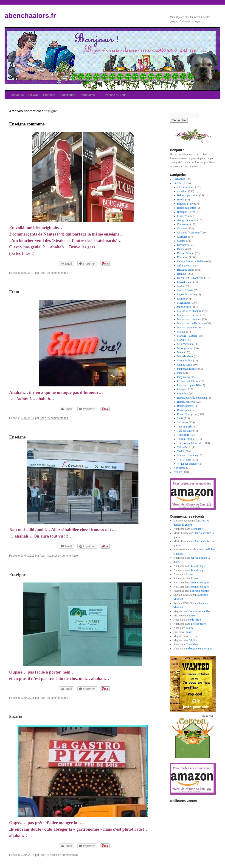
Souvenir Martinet (200, 591)
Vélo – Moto (184, 447)
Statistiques (67, 95)
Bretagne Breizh (186, 212)
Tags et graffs (184, 427)
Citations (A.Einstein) (189, 233)
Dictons (181, 249)
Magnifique (183, 303)
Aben (43, 273)
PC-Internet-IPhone (188, 381)
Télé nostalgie (185, 431)
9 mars (190, 574)
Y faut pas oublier (187, 464)
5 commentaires (58, 418)
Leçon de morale (186, 294)
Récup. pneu (184, 410)
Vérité (180, 451)
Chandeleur (192, 644)
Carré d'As (183, 216)
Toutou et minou (186, 439)
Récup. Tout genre (187, 414)
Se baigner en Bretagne (199, 649)
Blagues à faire (185, 204)
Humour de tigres (200, 582)
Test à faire (183, 435)
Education (183, 257)
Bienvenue (17, 95)
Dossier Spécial (186, 253)
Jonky (192, 616)
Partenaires (87, 95)
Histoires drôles (186, 270)
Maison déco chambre (189, 311)
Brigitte (193, 640)
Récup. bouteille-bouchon (191, 398)
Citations (182, 228)
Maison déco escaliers (189, 319)
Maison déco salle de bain (191, 323)
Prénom (178, 472)
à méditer (182, 191)
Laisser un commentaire (63, 556)
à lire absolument (187, 187)
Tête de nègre (198, 566)
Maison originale (186, 327)
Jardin (180, 286)
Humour (182, 274)
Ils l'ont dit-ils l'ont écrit (190, 278)
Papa (180, 373)
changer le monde (187, 220)
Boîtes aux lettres (187, 208)
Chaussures (183, 224)
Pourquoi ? (183, 389)
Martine (181, 340)
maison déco (184, 307)
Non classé (180, 468)
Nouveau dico (185, 361)
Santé (180, 418)
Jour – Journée (185, 290)
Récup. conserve (186, 402)
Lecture (181, 299)
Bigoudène (197, 529)
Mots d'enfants (185, 356)
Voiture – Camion (187, 455)
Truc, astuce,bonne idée (190, 443)
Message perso (185, 348)
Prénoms (49, 95)
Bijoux (181, 200)
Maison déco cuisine (188, 315)
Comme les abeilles (199, 611)
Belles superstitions (188, 195)
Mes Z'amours (185, 344)
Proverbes (183, 394)
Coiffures (182, 237)
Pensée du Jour (115, 95)
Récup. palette (185, 406)
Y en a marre (184, 460)
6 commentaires (58, 273)
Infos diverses (185, 282)
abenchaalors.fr (30, 15)
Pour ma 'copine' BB (188, 385)
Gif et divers (184, 266)
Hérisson (193, 636)
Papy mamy (184, 377)
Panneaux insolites (187, 369)
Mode (180, 352)
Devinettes (183, 245)
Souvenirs (183, 422)
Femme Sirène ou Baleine (191, 261)
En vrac (33, 95)
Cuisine (181, 241)
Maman (181, 332)
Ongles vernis (185, 365)
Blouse (190, 628)
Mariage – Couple (187, 336)
